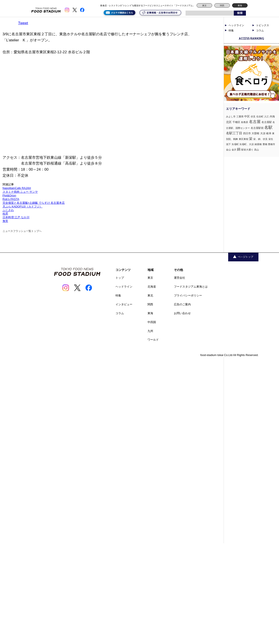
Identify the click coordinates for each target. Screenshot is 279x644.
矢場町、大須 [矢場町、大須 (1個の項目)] (247, 144)
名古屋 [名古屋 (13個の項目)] (255, 122)
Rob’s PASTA (11, 199)
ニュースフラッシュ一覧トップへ (22, 231)
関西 (222, 6)
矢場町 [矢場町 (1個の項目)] (235, 144)
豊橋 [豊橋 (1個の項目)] (265, 144)
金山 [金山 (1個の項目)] (228, 150)
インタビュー (124, 304)
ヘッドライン (236, 25)
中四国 (152, 322)
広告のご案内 (182, 304)
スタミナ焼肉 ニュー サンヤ (20, 192)
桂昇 (5, 214)
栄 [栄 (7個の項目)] (251, 139)
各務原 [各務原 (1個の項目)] (245, 122)
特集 (231, 31)
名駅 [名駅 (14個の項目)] (268, 127)
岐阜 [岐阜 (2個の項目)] (269, 133)
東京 (204, 6)
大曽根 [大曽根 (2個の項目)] (255, 133)
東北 (150, 295)
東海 (240, 6)
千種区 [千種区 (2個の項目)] (236, 122)
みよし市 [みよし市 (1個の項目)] (231, 117)
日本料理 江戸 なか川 (16, 217)
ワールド (153, 340)
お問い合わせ (182, 313)
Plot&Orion (9, 195)
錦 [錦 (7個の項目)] (239, 149)
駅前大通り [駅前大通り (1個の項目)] (247, 150)
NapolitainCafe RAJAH (17, 188)
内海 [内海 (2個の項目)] (272, 117)
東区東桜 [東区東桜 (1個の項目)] (244, 139)
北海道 (152, 287)
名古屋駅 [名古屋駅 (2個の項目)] (267, 122)
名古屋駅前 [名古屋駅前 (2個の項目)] (257, 128)
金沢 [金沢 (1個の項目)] (234, 150)
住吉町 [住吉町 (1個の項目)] (260, 117)
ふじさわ (8, 210)
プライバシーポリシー (188, 295)
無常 (5, 221)
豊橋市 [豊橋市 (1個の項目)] (272, 144)
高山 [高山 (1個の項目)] (257, 150)
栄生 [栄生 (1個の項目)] (271, 139)
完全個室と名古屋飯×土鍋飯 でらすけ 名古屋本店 (34, 203)
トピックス (263, 25)
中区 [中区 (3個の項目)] (247, 116)
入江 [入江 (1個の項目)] (266, 117)
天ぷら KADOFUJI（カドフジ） (23, 206)
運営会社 (180, 278)
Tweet (23, 23)
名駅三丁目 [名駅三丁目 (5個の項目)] (234, 133)
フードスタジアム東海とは (191, 287)
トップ (120, 278)
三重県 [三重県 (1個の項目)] (240, 117)
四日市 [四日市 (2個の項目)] (247, 133)
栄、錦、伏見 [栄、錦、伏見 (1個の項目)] (260, 139)
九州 (150, 331)
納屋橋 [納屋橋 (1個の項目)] (258, 144)
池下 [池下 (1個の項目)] (228, 144)
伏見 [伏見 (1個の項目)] (253, 117)
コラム (260, 31)
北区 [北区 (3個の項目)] (229, 122)
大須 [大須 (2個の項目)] (263, 133)
